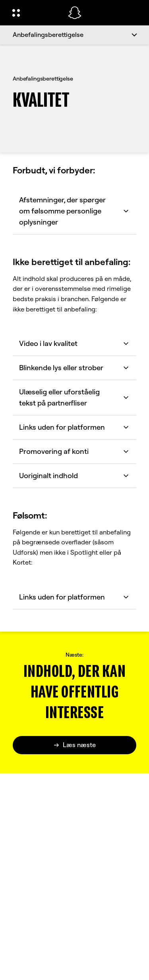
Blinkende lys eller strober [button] (74, 368)
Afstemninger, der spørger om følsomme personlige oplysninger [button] (74, 211)
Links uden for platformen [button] (74, 427)
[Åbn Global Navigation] (35, 13)
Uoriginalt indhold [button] (74, 476)
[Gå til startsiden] (75, 13)
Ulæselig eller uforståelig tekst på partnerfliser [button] (74, 397)
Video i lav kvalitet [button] (74, 343)
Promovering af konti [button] (74, 451)
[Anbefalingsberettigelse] (74, 35)
